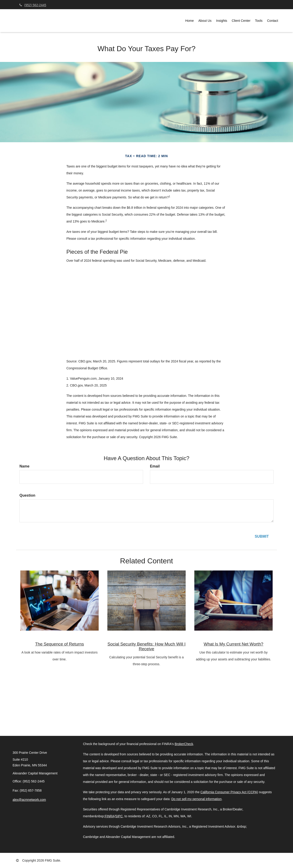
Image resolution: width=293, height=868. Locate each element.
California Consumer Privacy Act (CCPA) (229, 792)
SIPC (119, 816)
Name (24, 466)
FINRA (109, 816)
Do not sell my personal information (197, 799)
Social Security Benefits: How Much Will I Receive (147, 646)
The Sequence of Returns (59, 644)
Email (155, 466)
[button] (205, 21)
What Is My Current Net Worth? (234, 644)
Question (27, 495)
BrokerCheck (184, 744)
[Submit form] (262, 537)
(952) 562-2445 (33, 5)
